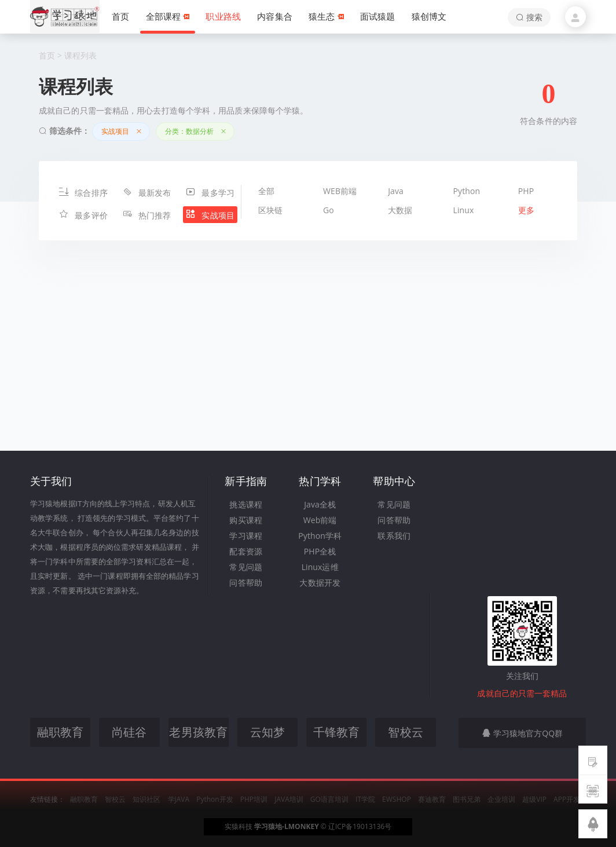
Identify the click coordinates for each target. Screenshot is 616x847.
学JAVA (179, 799)
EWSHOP (397, 799)
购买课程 (245, 520)
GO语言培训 (329, 799)
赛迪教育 (432, 799)
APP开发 (567, 799)
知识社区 (146, 799)
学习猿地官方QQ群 (522, 733)
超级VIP (534, 799)
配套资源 (245, 551)
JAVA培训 (289, 799)
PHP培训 (254, 799)
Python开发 (215, 799)
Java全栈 (320, 504)
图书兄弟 (467, 799)
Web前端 (320, 520)
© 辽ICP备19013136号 (356, 826)
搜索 (529, 17)
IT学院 (365, 799)
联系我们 (394, 536)
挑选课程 (245, 504)
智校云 (115, 799)
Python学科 (320, 536)
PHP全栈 (320, 551)
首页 (47, 55)
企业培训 (501, 799)
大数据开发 (320, 583)
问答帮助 (245, 583)
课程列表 (80, 55)
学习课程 (245, 536)
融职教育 (84, 799)
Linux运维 (320, 567)
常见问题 (245, 567)
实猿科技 (239, 826)
